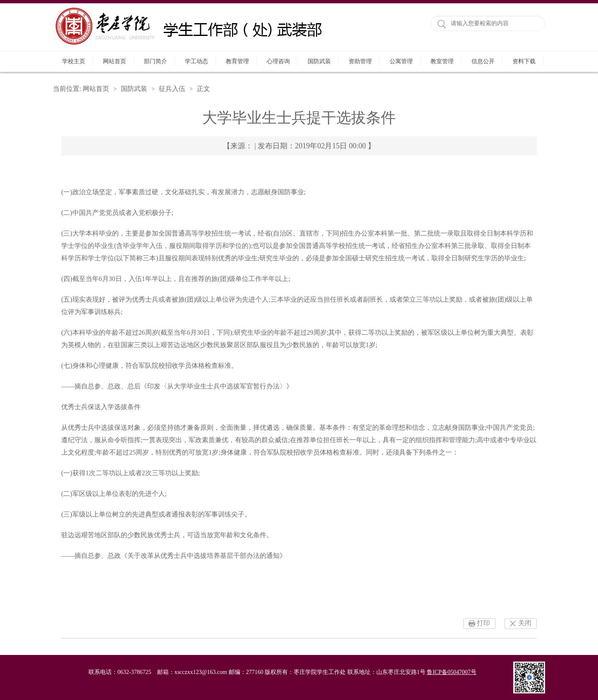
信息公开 (483, 61)
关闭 (525, 623)
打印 (483, 623)
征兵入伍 (172, 89)
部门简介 (155, 61)
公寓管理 (401, 61)
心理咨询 (278, 61)
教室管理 (442, 61)
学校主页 (74, 61)
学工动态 (196, 61)
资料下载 (524, 61)
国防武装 (319, 61)
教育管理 (237, 61)
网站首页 (115, 61)
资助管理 (360, 61)
